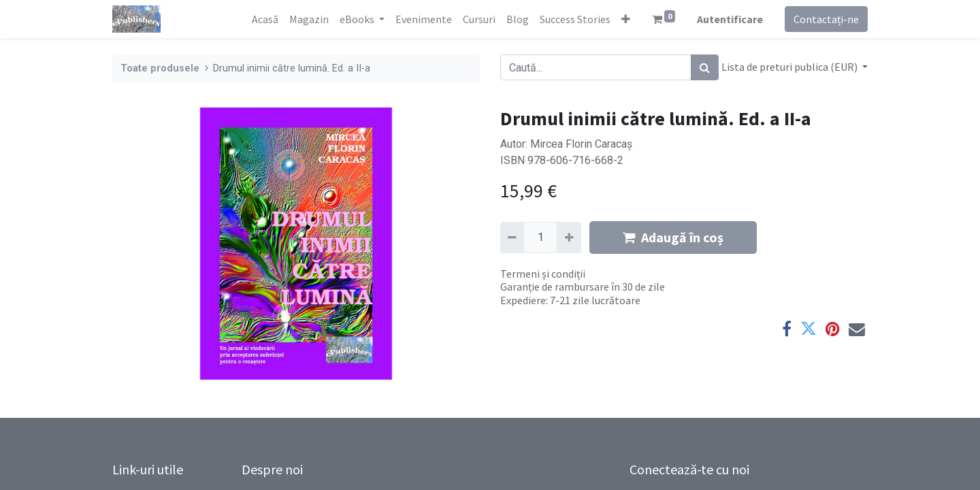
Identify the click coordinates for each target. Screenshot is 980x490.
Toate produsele (160, 68)
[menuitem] (265, 19)
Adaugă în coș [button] (673, 237)
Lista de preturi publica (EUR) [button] (790, 67)
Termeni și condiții (543, 274)
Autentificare (730, 19)
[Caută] (705, 67)
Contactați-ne (826, 19)
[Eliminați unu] (512, 238)
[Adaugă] (569, 238)
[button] (626, 19)
